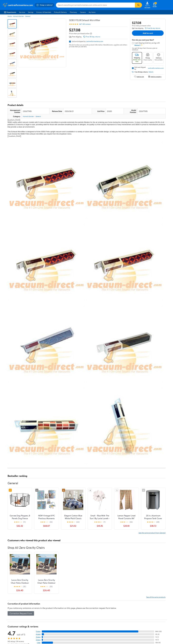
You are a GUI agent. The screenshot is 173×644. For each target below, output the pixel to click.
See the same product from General (152, 457)
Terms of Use (110, 617)
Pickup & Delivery (60, 12)
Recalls (74, 624)
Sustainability (7, 631)
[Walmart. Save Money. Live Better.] (18, 5)
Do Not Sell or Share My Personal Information (131, 641)
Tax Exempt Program (79, 635)
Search (161, 582)
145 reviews (86, 24)
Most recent (21, 582)
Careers (83, 12)
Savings (31, 12)
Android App (145, 621)
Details (151, 72)
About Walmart (8, 617)
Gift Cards (41, 631)
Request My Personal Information (118, 628)
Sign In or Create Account (63, 605)
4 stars (38, 559)
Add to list (139, 77)
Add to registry (155, 77)
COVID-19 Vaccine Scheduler (82, 617)
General (28, 16)
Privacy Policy (111, 621)
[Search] (138, 5)
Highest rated (36, 582)
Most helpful (51, 582)
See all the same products (156, 522)
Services (22, 12)
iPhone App (144, 617)
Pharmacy (73, 12)
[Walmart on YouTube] (151, 630)
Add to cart (148, 33)
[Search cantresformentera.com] (95, 5)
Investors (6, 628)
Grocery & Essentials (44, 12)
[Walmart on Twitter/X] (146, 630)
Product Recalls (77, 631)
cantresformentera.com (95, 41)
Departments (10, 12)
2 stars (38, 564)
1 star (39, 567)
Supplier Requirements (11, 635)
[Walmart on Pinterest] (155, 630)
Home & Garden (18, 16)
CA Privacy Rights (112, 624)
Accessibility (76, 628)
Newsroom (6, 624)
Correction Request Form (21, 538)
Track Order (100, 605)
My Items (92, 12)
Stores (39, 621)
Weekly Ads (115, 605)
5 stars (38, 556)
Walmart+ (40, 628)
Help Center (84, 605)
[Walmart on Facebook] (141, 630)
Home (10, 16)
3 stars (38, 561)
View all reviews (16, 574)
